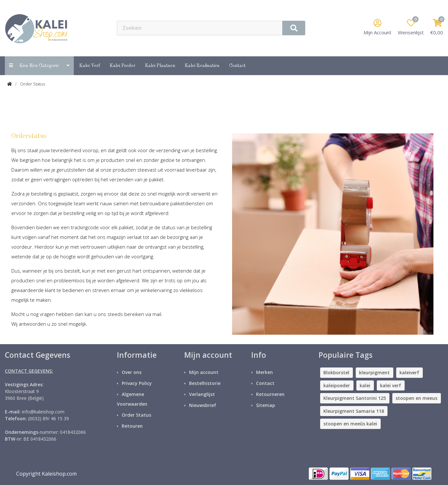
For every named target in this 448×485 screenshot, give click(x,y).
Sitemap (266, 405)
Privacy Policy (137, 383)
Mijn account (204, 372)
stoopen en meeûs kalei (350, 424)
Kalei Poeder (123, 66)
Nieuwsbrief (203, 405)
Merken (264, 372)
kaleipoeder (337, 385)
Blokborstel (336, 372)
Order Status (33, 84)
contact (237, 66)
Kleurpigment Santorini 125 (355, 398)
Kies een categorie (39, 66)
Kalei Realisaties (202, 66)
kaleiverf (409, 372)
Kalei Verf (90, 66)
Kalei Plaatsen (160, 66)
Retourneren (270, 394)
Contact (265, 383)
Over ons (132, 372)
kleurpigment (374, 372)
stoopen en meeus (416, 398)
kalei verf (391, 385)
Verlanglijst (202, 394)
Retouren (132, 426)
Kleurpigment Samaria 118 (354, 411)
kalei (365, 385)
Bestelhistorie (205, 383)
